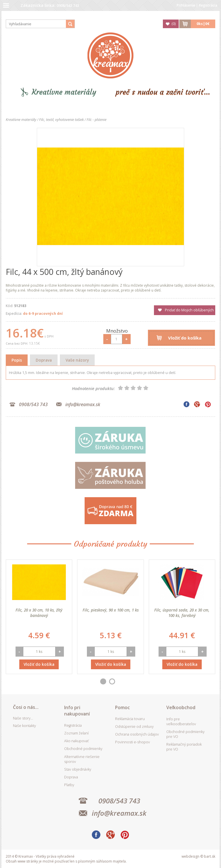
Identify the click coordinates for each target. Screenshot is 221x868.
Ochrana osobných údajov (137, 734)
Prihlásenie (186, 5)
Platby (69, 785)
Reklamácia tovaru (130, 719)
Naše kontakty (24, 726)
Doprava (44, 360)
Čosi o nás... (26, 707)
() (174, 24)
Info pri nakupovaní (77, 711)
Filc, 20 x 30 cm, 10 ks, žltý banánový (39, 613)
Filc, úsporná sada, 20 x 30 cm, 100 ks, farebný (182, 613)
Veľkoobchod (181, 707)
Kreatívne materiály (64, 92)
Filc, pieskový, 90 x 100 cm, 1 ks (111, 610)
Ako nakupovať (76, 741)
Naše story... (23, 718)
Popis (17, 360)
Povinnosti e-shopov (133, 742)
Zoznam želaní (76, 733)
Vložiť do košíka (185, 338)
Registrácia (208, 5)
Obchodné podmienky (83, 749)
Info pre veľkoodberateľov (181, 722)
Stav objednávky (78, 769)
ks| (203, 24)
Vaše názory (77, 360)
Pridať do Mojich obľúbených (189, 310)
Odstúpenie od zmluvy (134, 727)
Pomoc (122, 707)
